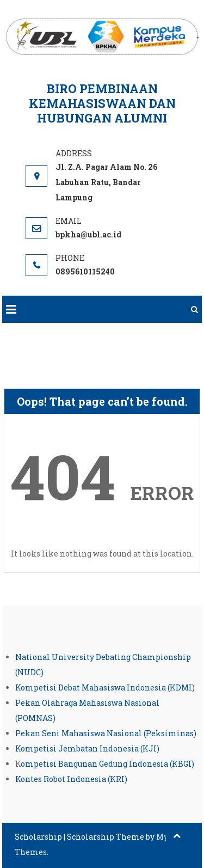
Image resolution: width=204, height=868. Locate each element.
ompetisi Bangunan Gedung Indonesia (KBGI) (107, 764)
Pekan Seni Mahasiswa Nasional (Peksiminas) (106, 733)
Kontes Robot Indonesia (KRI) (71, 779)
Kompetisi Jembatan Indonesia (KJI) (87, 748)
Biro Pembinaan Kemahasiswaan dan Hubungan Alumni (102, 103)
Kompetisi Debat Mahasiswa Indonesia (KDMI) (105, 687)
